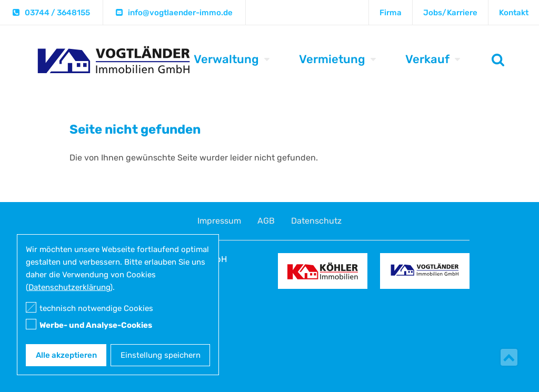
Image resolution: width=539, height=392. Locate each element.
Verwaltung (226, 59)
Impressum (219, 221)
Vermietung (332, 59)
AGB (266, 221)
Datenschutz (316, 221)
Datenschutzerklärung (69, 287)
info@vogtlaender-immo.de (180, 13)
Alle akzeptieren (66, 355)
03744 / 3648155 (57, 13)
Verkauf (427, 59)
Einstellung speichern (161, 355)
